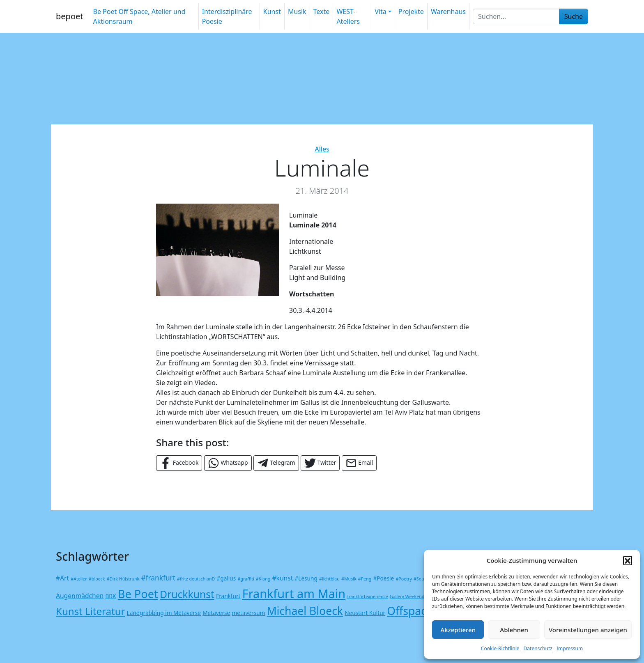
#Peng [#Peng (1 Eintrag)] (365, 579)
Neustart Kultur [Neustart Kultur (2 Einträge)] (365, 613)
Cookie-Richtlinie (500, 648)
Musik (297, 11)
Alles (322, 149)
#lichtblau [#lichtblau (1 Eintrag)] (329, 579)
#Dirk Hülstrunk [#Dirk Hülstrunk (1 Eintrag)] (123, 579)
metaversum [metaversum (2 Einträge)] (248, 613)
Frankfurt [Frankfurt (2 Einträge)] (228, 596)
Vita (380, 11)
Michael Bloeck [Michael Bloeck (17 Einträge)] (305, 611)
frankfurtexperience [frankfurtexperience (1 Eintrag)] (367, 596)
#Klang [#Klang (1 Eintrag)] (263, 579)
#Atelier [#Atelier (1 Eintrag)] (79, 579)
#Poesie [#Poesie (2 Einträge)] (384, 578)
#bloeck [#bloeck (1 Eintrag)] (97, 579)
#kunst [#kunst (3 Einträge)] (282, 578)
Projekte (411, 11)
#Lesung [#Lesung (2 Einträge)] (306, 578)
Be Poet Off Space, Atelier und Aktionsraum (139, 16)
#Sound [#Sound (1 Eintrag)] (422, 579)
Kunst (272, 11)
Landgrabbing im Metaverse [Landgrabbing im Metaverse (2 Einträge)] (164, 613)
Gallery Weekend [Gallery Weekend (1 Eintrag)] (407, 596)
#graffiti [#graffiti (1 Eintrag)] (246, 579)
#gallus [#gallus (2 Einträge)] (227, 578)
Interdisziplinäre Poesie (227, 16)
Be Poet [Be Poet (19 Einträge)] (138, 594)
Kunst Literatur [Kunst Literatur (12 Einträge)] (90, 611)
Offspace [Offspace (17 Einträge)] (410, 611)
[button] (628, 560)
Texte (322, 11)
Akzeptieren (458, 630)
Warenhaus (448, 11)
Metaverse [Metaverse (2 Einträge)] (216, 613)
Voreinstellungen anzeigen (588, 630)
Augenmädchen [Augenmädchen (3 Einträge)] (80, 596)
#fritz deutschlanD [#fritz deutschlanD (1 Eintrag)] (196, 579)
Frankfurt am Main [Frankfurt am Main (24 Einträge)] (294, 593)
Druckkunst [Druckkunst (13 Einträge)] (187, 594)
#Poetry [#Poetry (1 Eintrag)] (404, 579)
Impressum (570, 648)
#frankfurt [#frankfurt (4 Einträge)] (158, 578)
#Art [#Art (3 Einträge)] (62, 578)
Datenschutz (538, 648)
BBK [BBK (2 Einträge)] (110, 596)
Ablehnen (514, 630)
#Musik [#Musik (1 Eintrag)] (349, 579)
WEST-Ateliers (348, 16)
